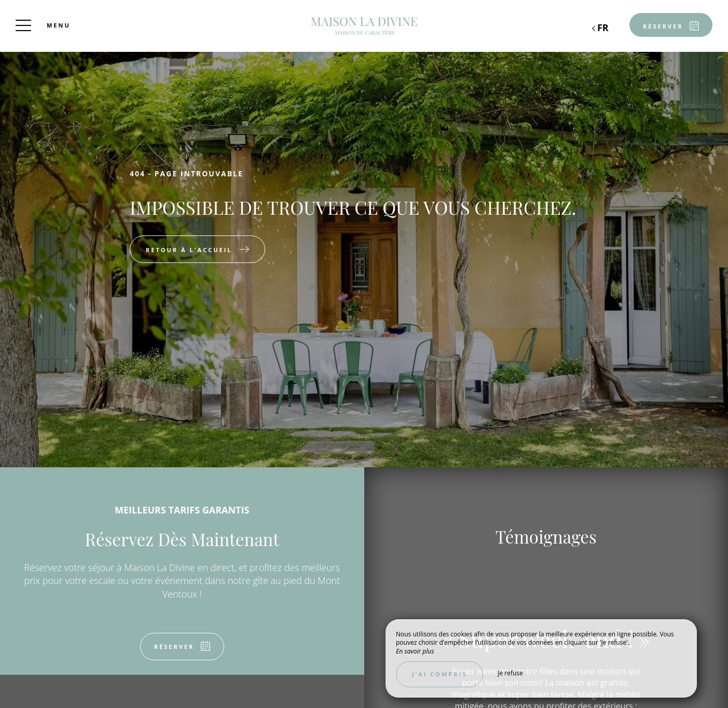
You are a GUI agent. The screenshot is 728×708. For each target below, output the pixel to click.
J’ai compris (439, 674)
